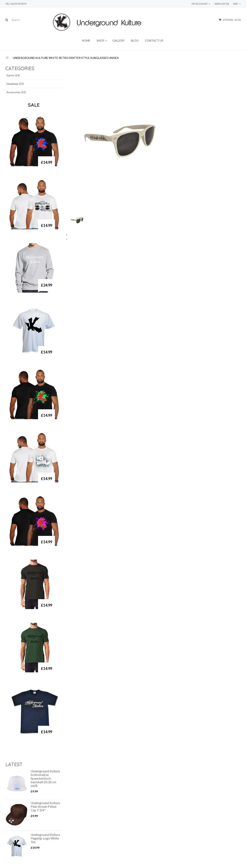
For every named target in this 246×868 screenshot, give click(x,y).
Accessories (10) (16, 92)
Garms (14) (13, 75)
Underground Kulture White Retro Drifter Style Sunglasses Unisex (66, 58)
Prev (27, 117)
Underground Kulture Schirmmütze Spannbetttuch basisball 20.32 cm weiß (45, 778)
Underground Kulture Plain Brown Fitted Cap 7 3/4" (45, 807)
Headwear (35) (15, 84)
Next (40, 117)
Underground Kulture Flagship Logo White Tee (45, 838)
